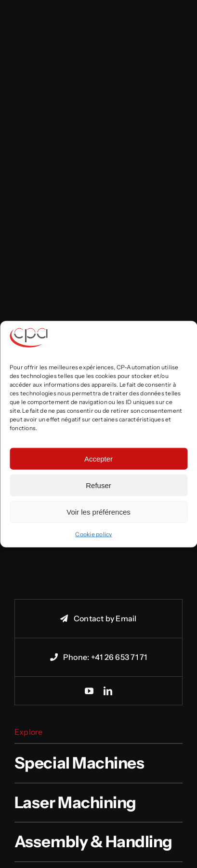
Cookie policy (93, 534)
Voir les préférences (98, 511)
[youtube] (89, 691)
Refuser (98, 485)
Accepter (98, 458)
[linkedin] (108, 691)
